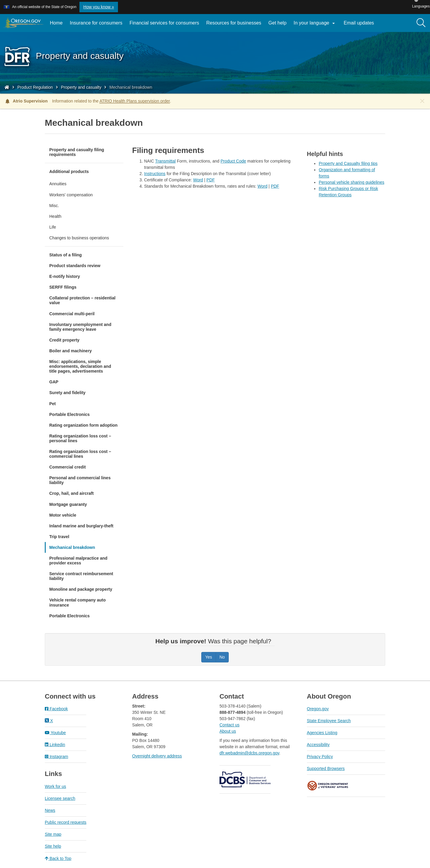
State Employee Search (329, 721)
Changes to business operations (79, 238)
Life (53, 227)
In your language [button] (315, 23)
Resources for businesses (234, 23)
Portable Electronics (69, 414)
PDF (211, 180)
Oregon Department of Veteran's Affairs (328, 786)
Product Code (233, 161)
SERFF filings (63, 287)
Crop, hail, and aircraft (72, 493)
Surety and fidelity (67, 393)
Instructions (155, 174)
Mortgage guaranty (68, 504)
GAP (54, 382)
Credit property (64, 340)
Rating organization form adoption (83, 425)
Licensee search (60, 798)
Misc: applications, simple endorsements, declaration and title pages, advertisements (80, 366)
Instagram (56, 757)
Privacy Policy (320, 757)
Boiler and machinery (70, 351)
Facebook (56, 709)
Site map (53, 834)
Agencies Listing (322, 733)
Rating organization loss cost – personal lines (80, 438)
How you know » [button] (99, 7)
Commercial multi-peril (72, 314)
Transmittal (166, 161)
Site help (53, 846)
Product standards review (75, 266)
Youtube (55, 733)
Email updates (361, 25)
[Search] (421, 23)
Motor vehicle (63, 515)
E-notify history (65, 276)
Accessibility (318, 745)
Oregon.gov (318, 709)
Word (198, 180)
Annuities (58, 184)
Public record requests (66, 822)
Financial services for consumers (164, 23)
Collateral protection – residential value (82, 300)
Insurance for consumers (96, 23)
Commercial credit (67, 467)
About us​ (228, 731)
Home (56, 23)
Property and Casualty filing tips (348, 163)
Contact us (229, 725)
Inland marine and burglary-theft (81, 526)
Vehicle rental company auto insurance (77, 602)
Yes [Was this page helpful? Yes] (209, 657)
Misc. (54, 206)
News (50, 810)
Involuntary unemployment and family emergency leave (80, 327)
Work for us (55, 786)
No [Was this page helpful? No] (222, 657)
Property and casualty (81, 87)
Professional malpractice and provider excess (78, 561)
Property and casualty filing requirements (77, 152)
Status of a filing (66, 255)
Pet (53, 404)
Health (55, 216)
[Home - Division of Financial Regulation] (7, 87)
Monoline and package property (81, 589)
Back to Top (58, 858)
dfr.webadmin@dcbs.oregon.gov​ (249, 753)
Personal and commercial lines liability (80, 480)
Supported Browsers (326, 769)
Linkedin (55, 745)
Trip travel (59, 537)
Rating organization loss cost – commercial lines (80, 454)
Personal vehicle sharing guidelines (351, 182)
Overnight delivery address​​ (157, 756)
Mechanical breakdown (72, 547)
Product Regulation (35, 87)
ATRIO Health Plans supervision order (135, 101)
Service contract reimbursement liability (81, 576)
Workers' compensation (71, 195)
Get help (277, 23)
